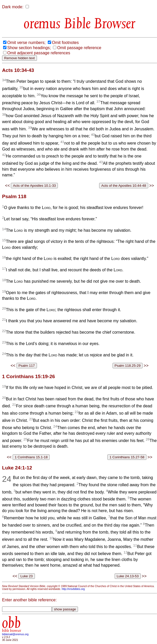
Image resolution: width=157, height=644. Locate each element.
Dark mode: (13, 7)
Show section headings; (29, 48)
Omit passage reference (79, 48)
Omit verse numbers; (26, 43)
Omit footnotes (65, 43)
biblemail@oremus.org (15, 634)
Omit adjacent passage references (39, 53)
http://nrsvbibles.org (73, 589)
